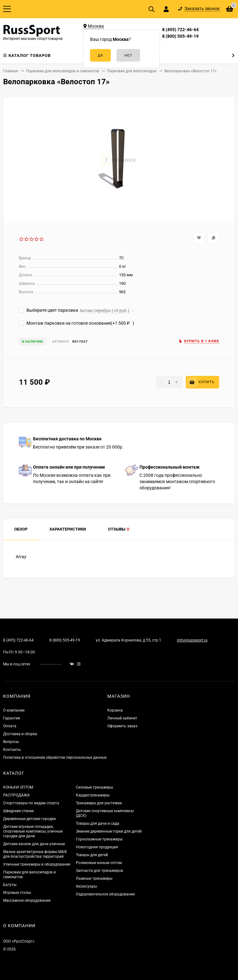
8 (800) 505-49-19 (180, 36)
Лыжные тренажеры (94, 878)
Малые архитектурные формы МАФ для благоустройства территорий (35, 854)
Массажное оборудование (27, 900)
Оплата (10, 726)
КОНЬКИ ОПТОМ (18, 787)
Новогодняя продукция (97, 847)
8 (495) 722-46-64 (180, 30)
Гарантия (12, 718)
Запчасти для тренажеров (99, 871)
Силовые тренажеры (94, 787)
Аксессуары (86, 886)
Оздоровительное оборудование (105, 894)
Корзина (115, 710)
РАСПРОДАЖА (16, 795)
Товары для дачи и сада (98, 823)
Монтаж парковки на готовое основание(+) (76, 323)
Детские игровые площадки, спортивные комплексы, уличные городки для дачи (33, 831)
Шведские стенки (18, 811)
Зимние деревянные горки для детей (109, 831)
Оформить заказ (122, 726)
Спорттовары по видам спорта (31, 803)
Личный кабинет (122, 718)
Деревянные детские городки (29, 819)
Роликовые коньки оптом (99, 863)
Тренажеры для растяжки (99, 803)
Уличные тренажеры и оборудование (37, 864)
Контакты (12, 750)
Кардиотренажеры (93, 795)
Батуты (10, 885)
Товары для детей (92, 855)
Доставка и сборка (20, 734)
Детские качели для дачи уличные (34, 844)
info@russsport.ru (192, 640)
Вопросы (11, 742)
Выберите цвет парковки (48, 310)
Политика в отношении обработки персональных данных (55, 757)
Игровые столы (17, 893)
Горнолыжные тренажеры (99, 839)
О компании (14, 710)
